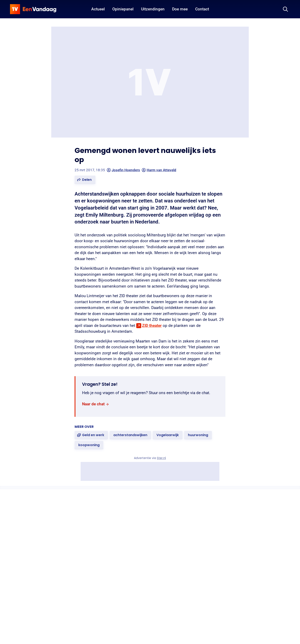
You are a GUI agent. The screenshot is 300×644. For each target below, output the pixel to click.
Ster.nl (162, 458)
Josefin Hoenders (123, 170)
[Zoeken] (285, 9)
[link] (96, 404)
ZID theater (152, 326)
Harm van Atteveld (159, 170)
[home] (33, 9)
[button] (85, 180)
